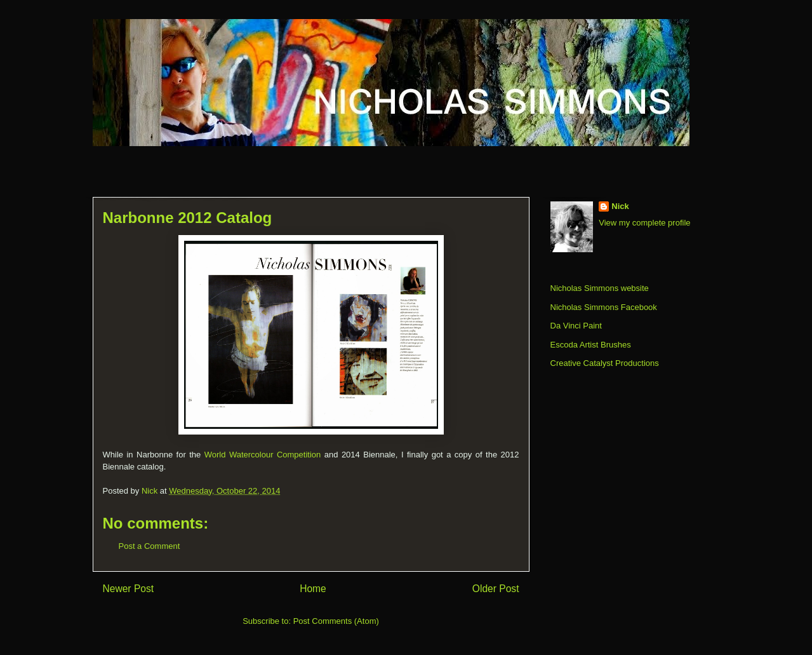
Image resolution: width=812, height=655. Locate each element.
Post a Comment (150, 546)
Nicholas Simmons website (600, 288)
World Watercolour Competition (263, 455)
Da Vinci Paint (576, 326)
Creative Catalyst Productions (605, 363)
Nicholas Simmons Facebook (604, 307)
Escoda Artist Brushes (591, 345)
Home (313, 589)
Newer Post (129, 589)
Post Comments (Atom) (336, 621)
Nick (620, 206)
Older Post (496, 589)
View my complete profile (644, 223)
